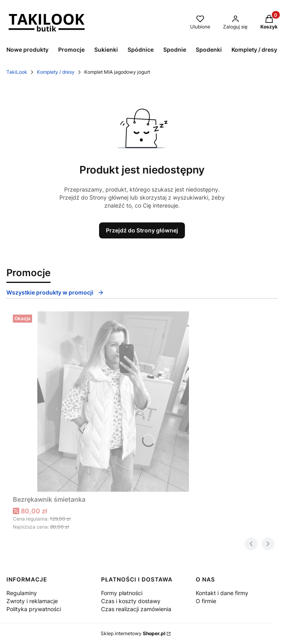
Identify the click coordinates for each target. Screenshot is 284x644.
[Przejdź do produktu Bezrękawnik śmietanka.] (113, 402)
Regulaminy (22, 593)
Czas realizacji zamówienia (136, 609)
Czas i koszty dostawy (131, 601)
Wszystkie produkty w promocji (55, 292)
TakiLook (17, 72)
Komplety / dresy (56, 72)
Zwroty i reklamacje (32, 601)
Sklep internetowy (133, 633)
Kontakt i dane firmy (222, 593)
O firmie (206, 601)
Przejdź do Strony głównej (142, 230)
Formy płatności (122, 593)
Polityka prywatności (34, 609)
